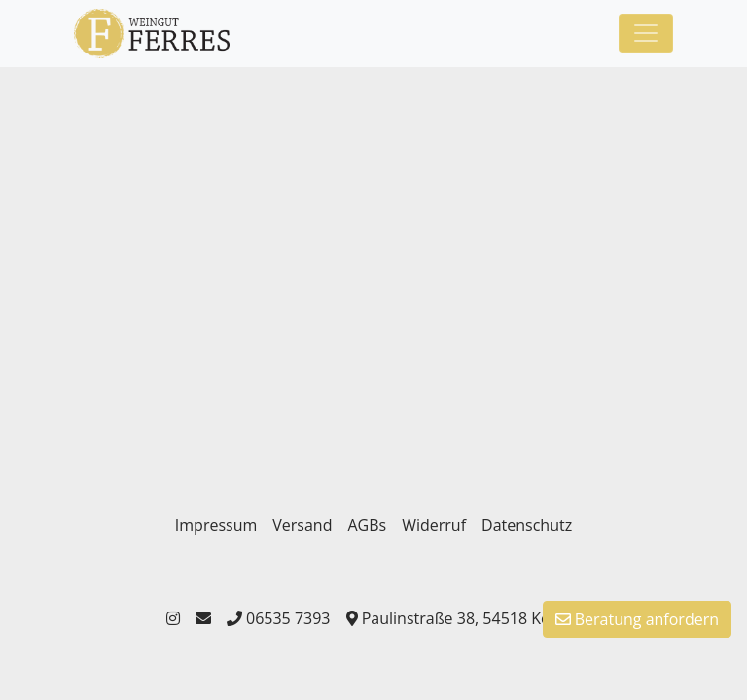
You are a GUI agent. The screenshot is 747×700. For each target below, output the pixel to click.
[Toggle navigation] (646, 33)
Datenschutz (527, 525)
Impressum (216, 525)
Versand (302, 525)
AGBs (367, 525)
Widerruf (434, 525)
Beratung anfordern (637, 619)
